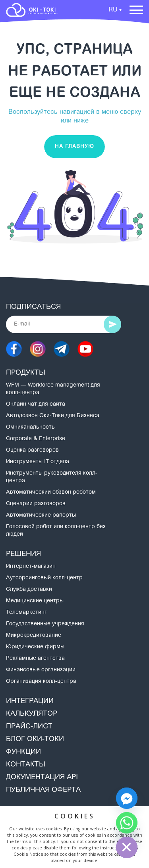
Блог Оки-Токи (35, 740)
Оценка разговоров (32, 450)
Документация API (42, 778)
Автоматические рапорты (41, 515)
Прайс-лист (29, 727)
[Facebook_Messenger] (127, 798)
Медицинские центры (35, 601)
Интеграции (30, 701)
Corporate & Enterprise (36, 439)
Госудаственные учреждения (45, 624)
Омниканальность (30, 427)
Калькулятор (32, 714)
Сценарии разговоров (36, 504)
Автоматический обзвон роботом (51, 492)
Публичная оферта (43, 790)
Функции (23, 752)
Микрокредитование (34, 636)
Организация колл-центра (41, 682)
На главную (74, 147)
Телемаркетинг (26, 613)
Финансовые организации (41, 670)
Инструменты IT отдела (38, 462)
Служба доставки (29, 590)
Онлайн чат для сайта (36, 404)
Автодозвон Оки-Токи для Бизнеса (53, 416)
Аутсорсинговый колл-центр (44, 578)
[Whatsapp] (127, 823)
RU (113, 10)
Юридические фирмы (35, 647)
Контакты (26, 765)
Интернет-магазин (31, 567)
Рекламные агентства (35, 659)
